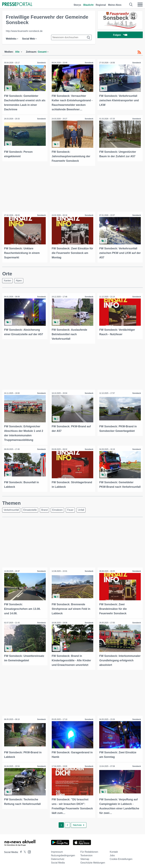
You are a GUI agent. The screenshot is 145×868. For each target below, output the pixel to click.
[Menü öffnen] (140, 5)
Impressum (57, 857)
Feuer (70, 512)
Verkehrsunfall (11, 512)
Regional (101, 5)
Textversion (86, 861)
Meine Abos (115, 5)
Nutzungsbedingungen (63, 861)
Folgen (120, 35)
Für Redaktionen (89, 857)
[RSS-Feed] (139, 52)
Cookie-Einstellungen (121, 865)
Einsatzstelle (30, 512)
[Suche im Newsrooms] (71, 37)
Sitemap (85, 865)
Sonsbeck (41, 63)
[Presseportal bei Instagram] (28, 857)
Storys (77, 5)
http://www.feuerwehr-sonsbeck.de (24, 31)
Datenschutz (58, 865)
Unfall (81, 512)
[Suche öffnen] (131, 5)
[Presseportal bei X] (24, 858)
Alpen (19, 279)
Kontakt (114, 857)
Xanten (7, 279)
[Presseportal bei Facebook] (20, 858)
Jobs (112, 861)
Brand (44, 512)
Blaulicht (88, 5)
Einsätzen (57, 512)
